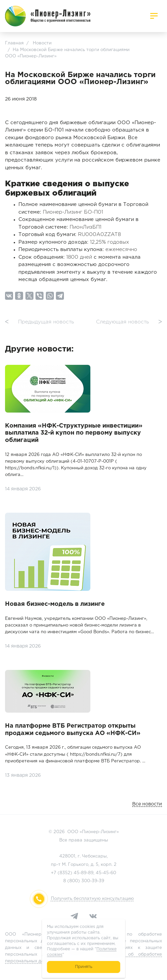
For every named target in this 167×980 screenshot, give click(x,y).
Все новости (147, 804)
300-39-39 (93, 881)
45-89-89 (83, 873)
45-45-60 (106, 873)
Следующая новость (129, 322)
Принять (83, 967)
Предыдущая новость (39, 322)
